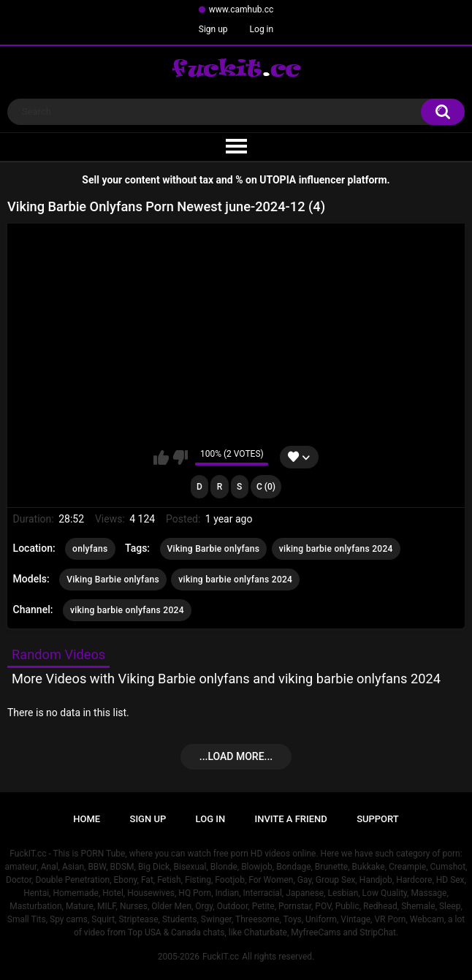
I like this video (161, 457)
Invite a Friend (291, 819)
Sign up (213, 29)
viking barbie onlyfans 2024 (336, 549)
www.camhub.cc (241, 10)
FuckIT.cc (221, 957)
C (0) (266, 487)
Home (87, 819)
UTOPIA (278, 180)
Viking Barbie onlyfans (214, 549)
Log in (262, 29)
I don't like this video (180, 457)
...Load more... (236, 756)
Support (378, 819)
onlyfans (90, 549)
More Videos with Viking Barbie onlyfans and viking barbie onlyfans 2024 (226, 679)
